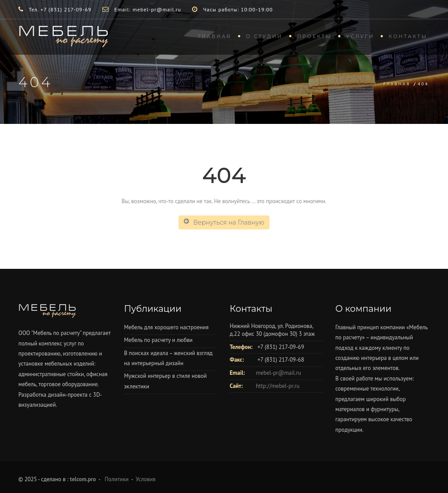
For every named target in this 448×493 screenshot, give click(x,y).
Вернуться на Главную (224, 222)
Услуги (360, 36)
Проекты (314, 36)
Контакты (408, 36)
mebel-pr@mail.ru (278, 373)
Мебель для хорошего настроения (166, 327)
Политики (117, 479)
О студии (264, 36)
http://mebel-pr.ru (278, 386)
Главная (215, 36)
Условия (145, 479)
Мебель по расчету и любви (159, 340)
